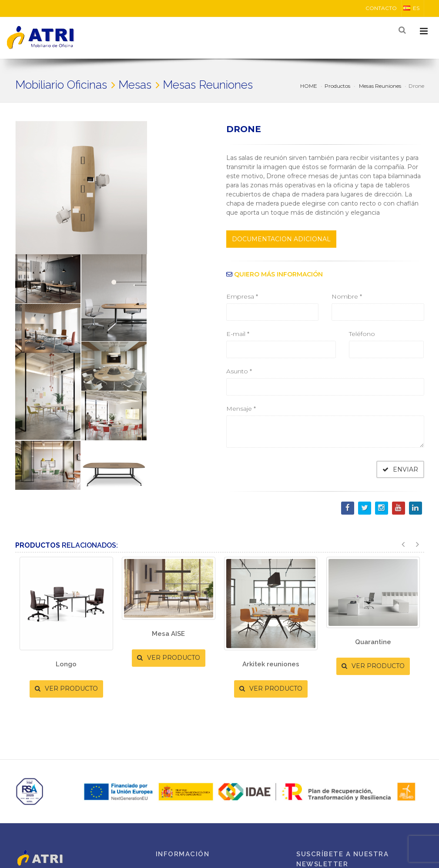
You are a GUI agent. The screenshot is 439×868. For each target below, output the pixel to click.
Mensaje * (241, 409)
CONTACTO (381, 8)
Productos (337, 86)
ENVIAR (400, 469)
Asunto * (239, 371)
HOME (309, 86)
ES (411, 8)
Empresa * (242, 296)
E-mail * (238, 334)
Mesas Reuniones (379, 86)
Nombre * (347, 296)
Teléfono (362, 334)
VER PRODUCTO (66, 688)
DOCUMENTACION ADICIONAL (281, 239)
